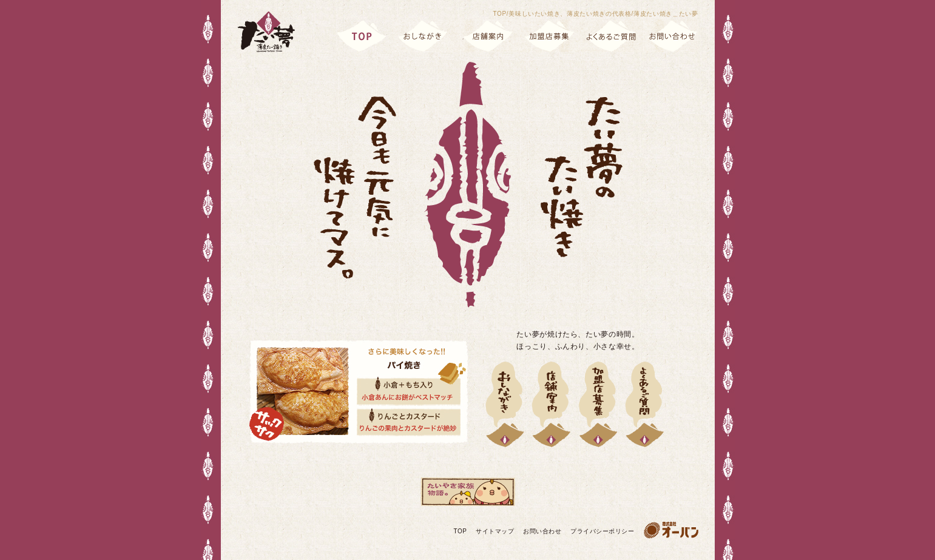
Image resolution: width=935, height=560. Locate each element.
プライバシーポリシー (602, 531)
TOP (461, 531)
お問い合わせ (542, 531)
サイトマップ (495, 531)
